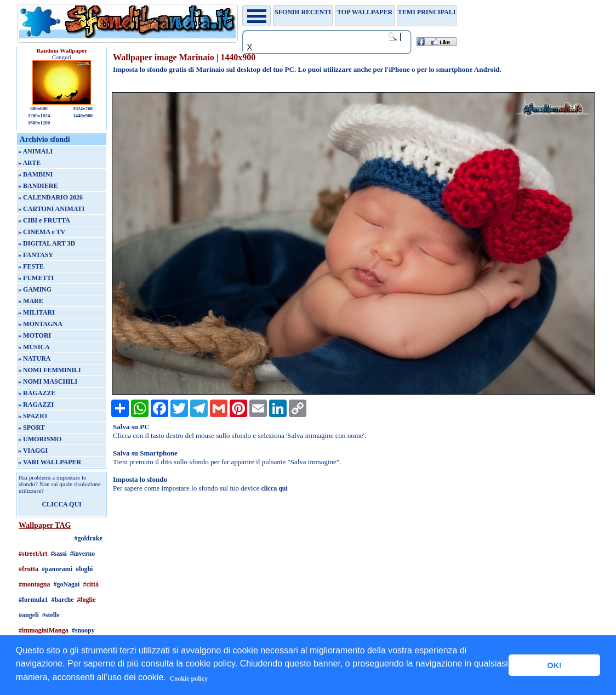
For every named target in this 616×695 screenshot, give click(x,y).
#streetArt (33, 554)
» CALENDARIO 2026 (50, 197)
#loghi (84, 569)
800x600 (39, 109)
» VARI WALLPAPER (50, 462)
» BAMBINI (35, 174)
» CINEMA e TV (42, 232)
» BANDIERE (38, 186)
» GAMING (35, 289)
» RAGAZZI (36, 405)
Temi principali (427, 12)
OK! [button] (554, 665)
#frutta (28, 569)
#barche (62, 600)
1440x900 (83, 116)
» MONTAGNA (40, 324)
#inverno (82, 554)
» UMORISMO (40, 439)
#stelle (51, 615)
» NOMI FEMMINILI (50, 370)
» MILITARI (36, 312)
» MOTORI (35, 335)
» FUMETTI (36, 278)
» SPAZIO (33, 416)
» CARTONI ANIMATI (51, 209)
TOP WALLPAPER (365, 12)
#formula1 (33, 600)
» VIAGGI (33, 451)
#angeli (29, 615)
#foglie (87, 600)
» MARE (31, 301)
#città (91, 584)
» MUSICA (34, 347)
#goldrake (88, 538)
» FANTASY (36, 255)
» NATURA (34, 358)
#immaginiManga (44, 630)
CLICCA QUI (61, 504)
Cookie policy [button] (189, 679)
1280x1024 (39, 116)
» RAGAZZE (37, 393)
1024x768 (83, 109)
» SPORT (32, 428)
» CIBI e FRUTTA (44, 220)
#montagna (34, 584)
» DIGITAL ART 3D (47, 243)
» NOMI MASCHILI (48, 381)
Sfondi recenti (303, 12)
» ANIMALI (35, 151)
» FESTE (31, 266)
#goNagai (66, 584)
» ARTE (29, 163)
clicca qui (275, 488)
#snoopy (83, 630)
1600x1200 (39, 123)
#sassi (59, 554)
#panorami (57, 569)
